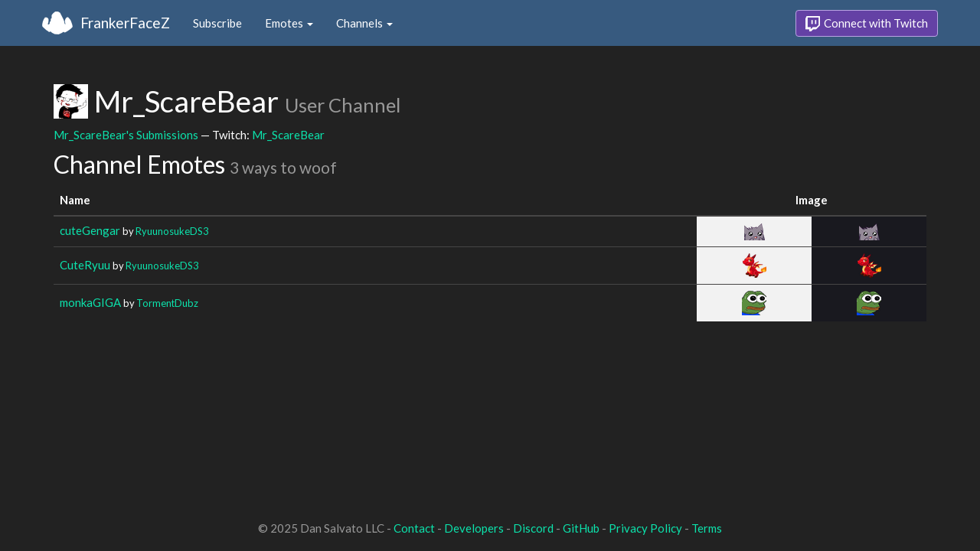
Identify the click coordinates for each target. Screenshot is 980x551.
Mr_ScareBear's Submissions (126, 135)
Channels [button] (364, 23)
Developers (474, 528)
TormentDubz (167, 303)
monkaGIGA (90, 302)
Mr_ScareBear (288, 135)
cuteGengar (90, 230)
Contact (414, 528)
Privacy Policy (645, 528)
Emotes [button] (289, 23)
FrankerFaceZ (125, 23)
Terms (707, 528)
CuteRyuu (85, 265)
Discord (533, 528)
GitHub (581, 528)
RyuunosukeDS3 (172, 231)
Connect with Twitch (867, 24)
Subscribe (217, 23)
